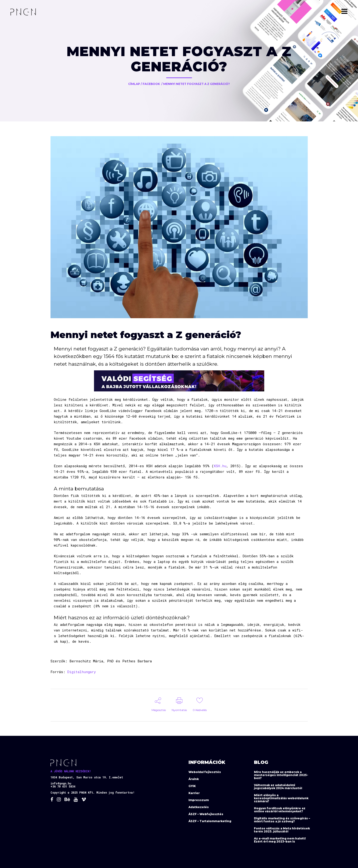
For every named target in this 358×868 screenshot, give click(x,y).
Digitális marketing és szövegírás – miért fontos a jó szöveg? (282, 820)
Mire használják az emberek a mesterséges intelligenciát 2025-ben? (281, 775)
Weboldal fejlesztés (205, 772)
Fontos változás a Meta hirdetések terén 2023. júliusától (282, 830)
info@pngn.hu (61, 783)
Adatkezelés (199, 807)
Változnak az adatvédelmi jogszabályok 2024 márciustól (278, 787)
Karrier (194, 793)
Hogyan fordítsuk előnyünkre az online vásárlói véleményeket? (280, 810)
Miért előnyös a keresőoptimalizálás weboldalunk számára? (281, 798)
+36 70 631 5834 (63, 786)
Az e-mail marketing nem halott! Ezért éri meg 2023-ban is (280, 840)
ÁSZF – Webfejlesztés (206, 814)
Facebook (151, 84)
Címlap (134, 84)
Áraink (194, 779)
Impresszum (199, 800)
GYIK (192, 786)
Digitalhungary (82, 672)
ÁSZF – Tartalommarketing (210, 821)
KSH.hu (220, 466)
